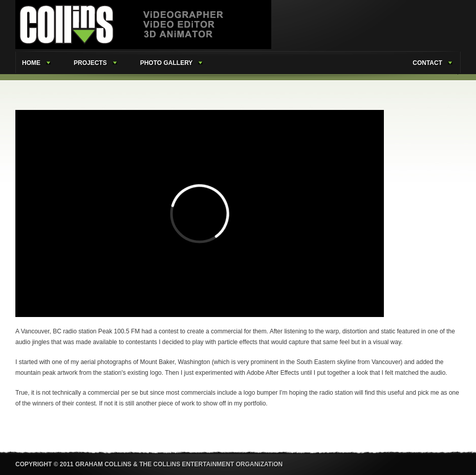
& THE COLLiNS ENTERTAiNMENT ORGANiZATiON (208, 464)
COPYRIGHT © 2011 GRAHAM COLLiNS (73, 464)
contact (427, 63)
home (31, 63)
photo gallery (167, 63)
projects (90, 63)
